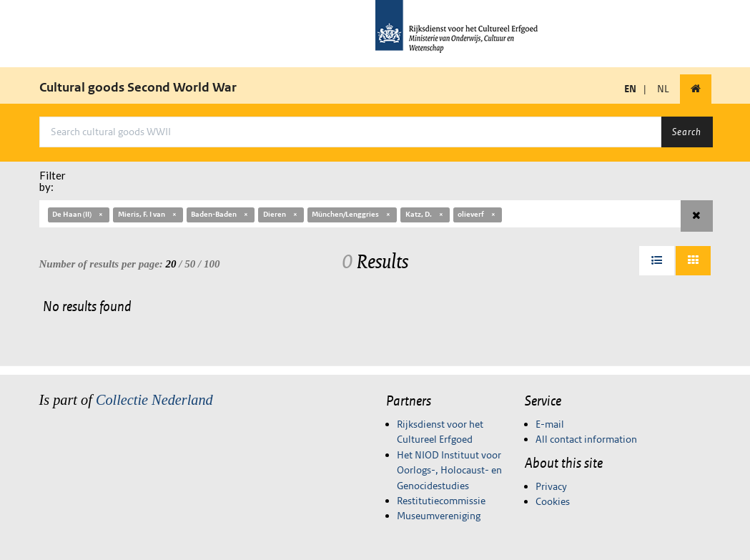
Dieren (281, 214)
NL (663, 89)
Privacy (551, 486)
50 (190, 264)
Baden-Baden (220, 214)
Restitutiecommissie (441, 501)
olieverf (477, 214)
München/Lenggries (352, 214)
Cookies (553, 501)
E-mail (550, 424)
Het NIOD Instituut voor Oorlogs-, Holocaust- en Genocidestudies (449, 470)
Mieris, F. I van (148, 214)
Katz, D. (425, 214)
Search (687, 132)
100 (212, 264)
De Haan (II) (78, 214)
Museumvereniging (439, 516)
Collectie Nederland (154, 400)
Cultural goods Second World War (138, 87)
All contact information (586, 439)
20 (171, 264)
